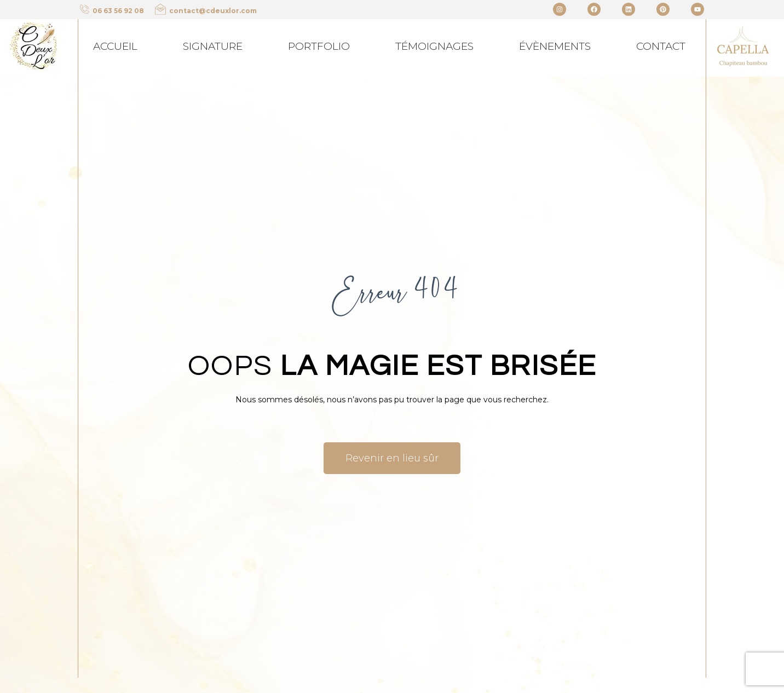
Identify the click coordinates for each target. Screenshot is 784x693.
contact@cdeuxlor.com (213, 11)
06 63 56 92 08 (118, 11)
